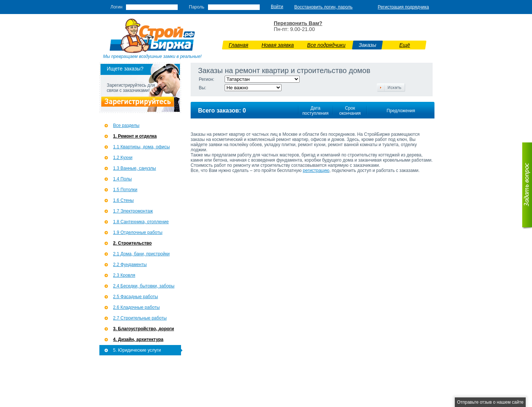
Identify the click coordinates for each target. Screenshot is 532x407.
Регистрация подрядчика (403, 7)
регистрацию (316, 170)
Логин (116, 7)
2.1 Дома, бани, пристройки (141, 254)
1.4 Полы (122, 179)
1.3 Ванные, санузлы (134, 168)
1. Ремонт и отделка (135, 136)
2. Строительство (132, 243)
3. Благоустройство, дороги (144, 329)
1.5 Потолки (125, 190)
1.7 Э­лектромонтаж (133, 211)
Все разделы (126, 125)
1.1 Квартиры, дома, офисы (141, 147)
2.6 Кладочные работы (136, 307)
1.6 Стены (123, 200)
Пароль (197, 7)
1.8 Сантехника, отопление (141, 222)
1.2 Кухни (123, 158)
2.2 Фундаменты (130, 265)
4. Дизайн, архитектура (138, 339)
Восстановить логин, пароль (324, 7)
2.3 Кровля (124, 275)
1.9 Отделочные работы (138, 232)
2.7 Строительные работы (140, 318)
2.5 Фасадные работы (136, 297)
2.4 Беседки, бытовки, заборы (144, 286)
